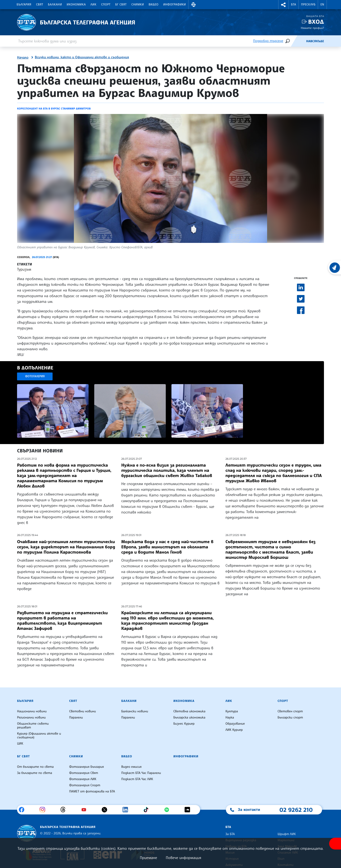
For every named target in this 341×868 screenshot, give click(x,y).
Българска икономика (189, 718)
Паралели (76, 718)
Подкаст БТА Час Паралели (141, 773)
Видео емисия (131, 767)
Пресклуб (308, 5)
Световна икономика (189, 711)
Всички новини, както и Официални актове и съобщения (82, 57)
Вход (316, 22)
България (24, 5)
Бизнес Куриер (184, 724)
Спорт (106, 5)
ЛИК (93, 5)
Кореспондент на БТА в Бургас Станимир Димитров (54, 109)
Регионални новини (31, 718)
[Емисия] (298, 41)
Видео (154, 5)
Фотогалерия (35, 376)
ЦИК (20, 744)
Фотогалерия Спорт (85, 785)
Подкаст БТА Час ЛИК (137, 779)
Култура (232, 711)
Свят (40, 5)
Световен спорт (290, 711)
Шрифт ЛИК (287, 834)
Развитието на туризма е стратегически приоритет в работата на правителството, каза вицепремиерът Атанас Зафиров (62, 621)
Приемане (148, 858)
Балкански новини (135, 711)
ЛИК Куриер (234, 730)
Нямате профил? (312, 28)
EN (322, 5)
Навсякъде (315, 41)
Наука (230, 718)
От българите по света (35, 767)
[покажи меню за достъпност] (335, 844)
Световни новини (83, 711)
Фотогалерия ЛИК (83, 779)
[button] (193, 5)
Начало (23, 58)
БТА (294, 5)
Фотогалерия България (87, 767)
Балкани (55, 5)
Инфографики (175, 5)
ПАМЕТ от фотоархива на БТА (92, 791)
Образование (235, 724)
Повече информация (184, 858)
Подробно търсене (268, 41)
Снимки (138, 5)
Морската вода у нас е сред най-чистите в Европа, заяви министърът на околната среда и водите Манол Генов (167, 547)
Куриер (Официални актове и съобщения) (39, 736)
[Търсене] (287, 41)
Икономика (76, 5)
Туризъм (24, 269)
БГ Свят (121, 5)
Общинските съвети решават (33, 726)
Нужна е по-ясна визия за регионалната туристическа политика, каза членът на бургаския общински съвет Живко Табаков (167, 470)
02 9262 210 (296, 810)
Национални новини (32, 711)
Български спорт (290, 718)
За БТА (230, 834)
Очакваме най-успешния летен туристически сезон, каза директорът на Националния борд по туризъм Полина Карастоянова (66, 547)
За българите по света (35, 773)
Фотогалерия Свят (84, 773)
